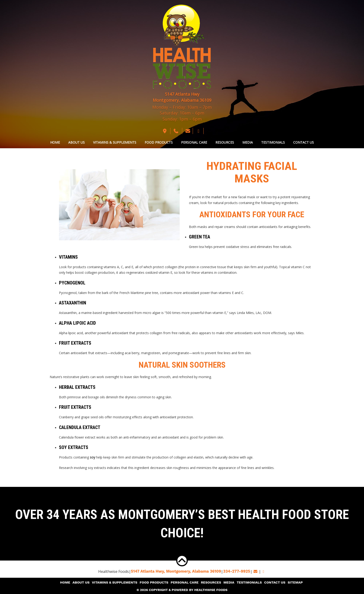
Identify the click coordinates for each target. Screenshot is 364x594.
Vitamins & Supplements (115, 142)
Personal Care (194, 142)
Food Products (159, 142)
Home (55, 142)
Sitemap (292, 582)
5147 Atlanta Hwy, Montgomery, (177, 571)
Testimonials (273, 142)
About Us (76, 142)
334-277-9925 (235, 571)
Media (248, 142)
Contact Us (304, 142)
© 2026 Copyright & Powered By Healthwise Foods (182, 589)
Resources (225, 142)
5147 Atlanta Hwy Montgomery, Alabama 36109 (182, 97)
